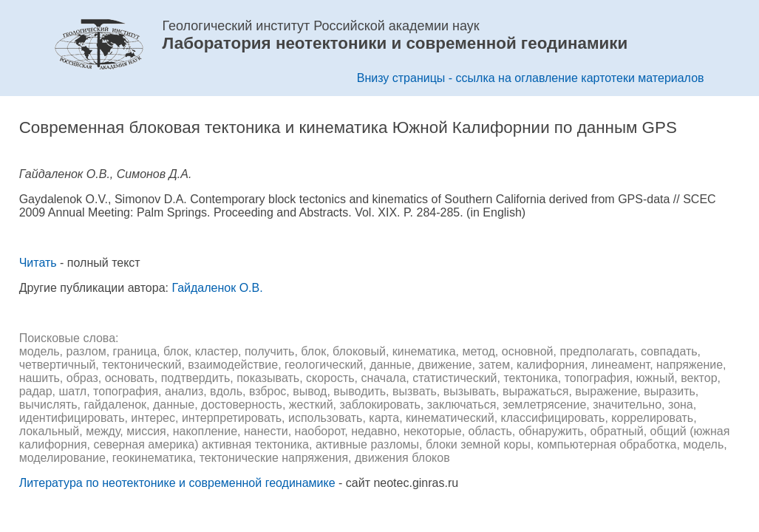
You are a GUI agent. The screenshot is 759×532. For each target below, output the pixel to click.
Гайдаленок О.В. (217, 288)
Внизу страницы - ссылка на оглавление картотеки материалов (531, 78)
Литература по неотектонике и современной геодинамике (177, 483)
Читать (38, 263)
